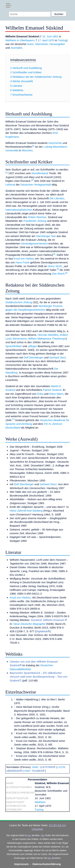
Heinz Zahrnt (17, 511)
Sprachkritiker (14, 346)
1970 (51, 40)
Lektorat (10, 185)
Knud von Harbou (24, 259)
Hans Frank (23, 262)
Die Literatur (57, 198)
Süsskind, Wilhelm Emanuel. (48, 620)
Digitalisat (42, 631)
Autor (30, 44)
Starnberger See (46, 236)
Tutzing (62, 40)
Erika (40, 394)
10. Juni (47, 36)
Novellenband (40, 173)
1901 (55, 36)
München (27, 150)
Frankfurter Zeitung (35, 221)
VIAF (27, 771)
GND (35, 767)
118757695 (46, 767)
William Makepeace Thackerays (47, 339)
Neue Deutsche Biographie (30, 624)
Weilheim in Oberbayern (20, 40)
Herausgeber (57, 44)
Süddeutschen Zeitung (19, 302)
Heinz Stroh (55, 266)
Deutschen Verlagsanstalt (36, 185)
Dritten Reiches (37, 217)
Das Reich (58, 274)
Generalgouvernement (34, 243)
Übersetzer (41, 44)
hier (29, 835)
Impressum (21, 864)
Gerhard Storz (58, 357)
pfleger (33, 346)
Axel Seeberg (34, 511)
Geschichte (55, 143)
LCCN (61, 767)
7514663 (37, 771)
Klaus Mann (56, 394)
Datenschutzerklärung (47, 864)
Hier (43, 835)
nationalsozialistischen (19, 210)
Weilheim (40, 802)
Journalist (16, 48)
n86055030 (13, 771)
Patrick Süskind (52, 390)
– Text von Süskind (39, 677)
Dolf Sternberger (33, 357)
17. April (43, 40)
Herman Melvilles (48, 335)
